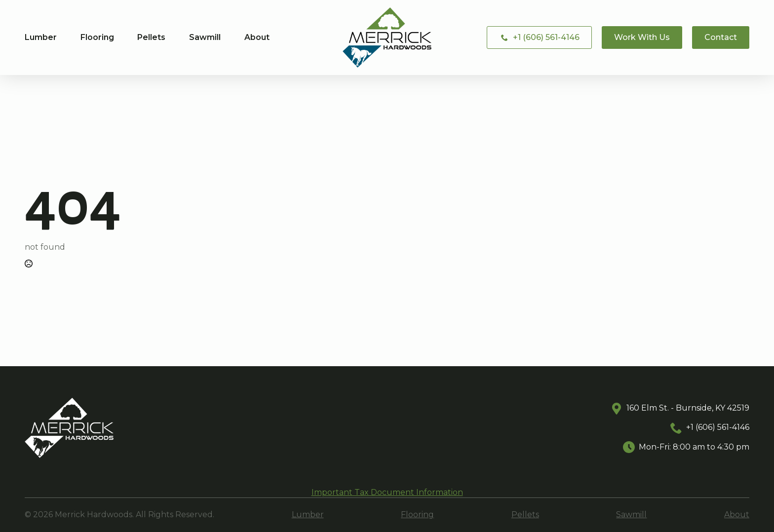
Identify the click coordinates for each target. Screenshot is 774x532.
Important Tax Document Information (387, 492)
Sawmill (205, 38)
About (257, 38)
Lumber (41, 38)
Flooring (97, 38)
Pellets (151, 38)
